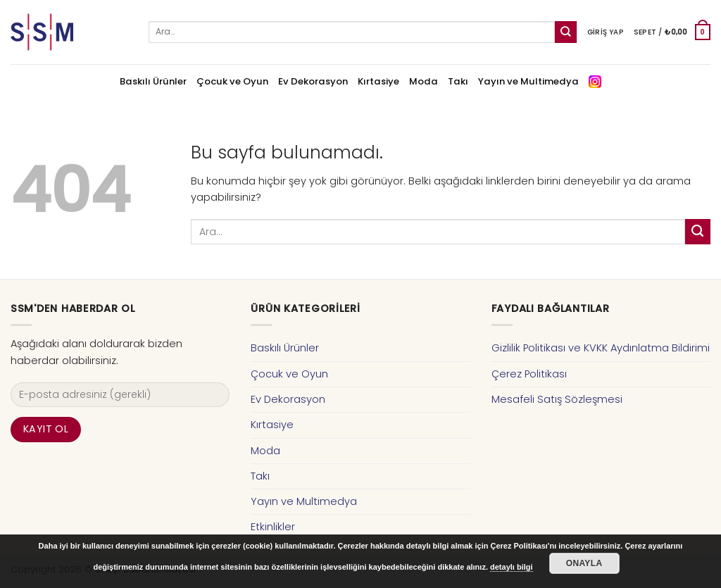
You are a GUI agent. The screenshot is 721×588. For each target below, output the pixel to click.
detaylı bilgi (512, 567)
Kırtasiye (378, 81)
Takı (458, 81)
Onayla (584, 563)
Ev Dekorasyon (313, 81)
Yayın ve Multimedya (528, 81)
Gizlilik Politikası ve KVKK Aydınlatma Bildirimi (601, 348)
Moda (424, 81)
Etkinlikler (273, 527)
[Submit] (566, 32)
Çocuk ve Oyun (232, 81)
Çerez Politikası (529, 374)
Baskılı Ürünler (153, 81)
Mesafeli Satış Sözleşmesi (557, 399)
